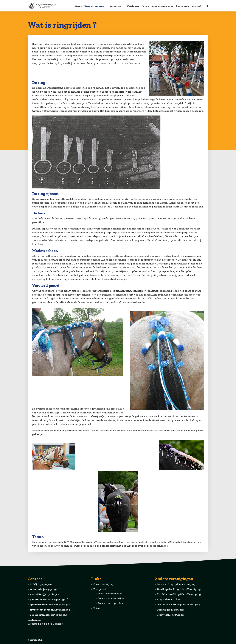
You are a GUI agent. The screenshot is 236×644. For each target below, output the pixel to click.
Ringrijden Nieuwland (170, 615)
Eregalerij (116, 6)
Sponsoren (183, 6)
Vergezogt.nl (36, 640)
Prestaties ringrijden (110, 603)
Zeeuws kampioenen (110, 593)
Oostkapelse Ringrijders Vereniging (178, 604)
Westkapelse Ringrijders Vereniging (179, 589)
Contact (196, 6)
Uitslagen (133, 6)
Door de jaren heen (162, 6)
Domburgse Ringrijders (171, 610)
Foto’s (145, 6)
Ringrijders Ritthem (169, 599)
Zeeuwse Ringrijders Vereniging (176, 584)
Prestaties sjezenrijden (112, 598)
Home (78, 6)
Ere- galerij (100, 589)
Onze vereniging (94, 6)
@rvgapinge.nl (41, 584)
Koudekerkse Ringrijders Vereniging (179, 594)
